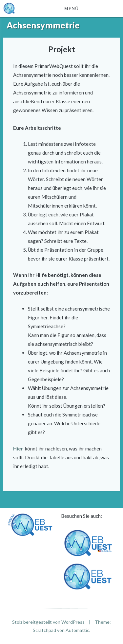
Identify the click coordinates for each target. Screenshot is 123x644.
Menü (72, 9)
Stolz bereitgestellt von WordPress (48, 622)
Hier (18, 449)
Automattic (77, 630)
